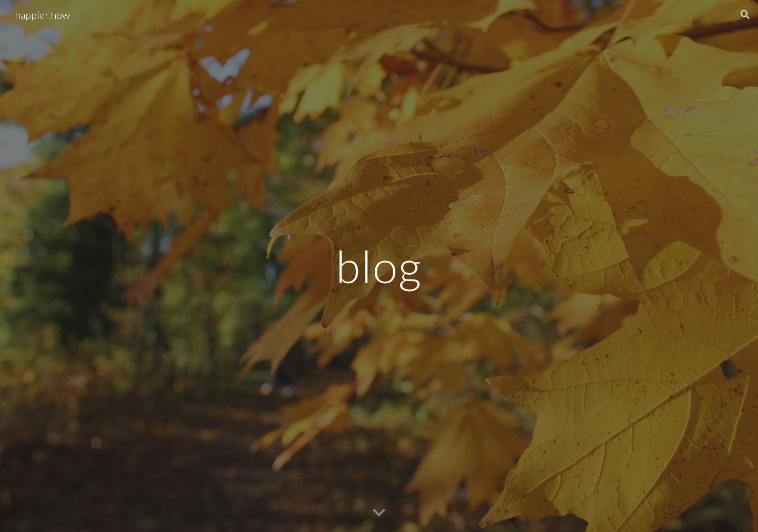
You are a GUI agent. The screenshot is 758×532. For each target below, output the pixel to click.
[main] (379, 266)
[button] (745, 15)
